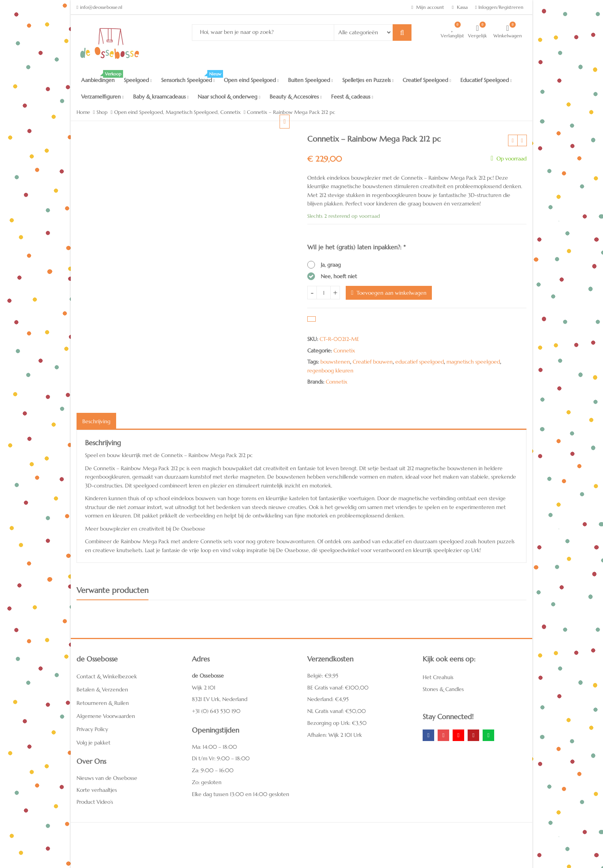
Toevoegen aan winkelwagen (391, 293)
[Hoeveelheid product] (324, 293)
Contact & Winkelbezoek (107, 676)
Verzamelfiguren (102, 97)
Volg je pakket (93, 743)
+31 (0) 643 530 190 (216, 711)
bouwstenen (335, 362)
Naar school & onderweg (229, 97)
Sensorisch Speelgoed (190, 78)
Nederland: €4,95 (328, 699)
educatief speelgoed (420, 362)
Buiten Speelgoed (311, 80)
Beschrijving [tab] (96, 421)
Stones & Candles (443, 689)
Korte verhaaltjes (97, 790)
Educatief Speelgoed (486, 80)
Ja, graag (331, 265)
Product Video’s (95, 802)
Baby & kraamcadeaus (161, 97)
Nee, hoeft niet (339, 276)
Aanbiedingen (100, 78)
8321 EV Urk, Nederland (220, 699)
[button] (291, 128)
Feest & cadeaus (352, 97)
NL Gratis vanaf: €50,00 (336, 711)
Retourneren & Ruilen (103, 703)
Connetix (344, 351)
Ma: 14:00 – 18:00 (214, 747)
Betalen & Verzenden (102, 689)
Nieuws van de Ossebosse (107, 778)
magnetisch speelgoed (473, 362)
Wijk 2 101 (204, 688)
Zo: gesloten (207, 782)
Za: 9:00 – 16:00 (213, 770)
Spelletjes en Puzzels (368, 80)
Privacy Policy (92, 729)
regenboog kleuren (330, 371)
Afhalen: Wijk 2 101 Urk (335, 735)
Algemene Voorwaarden (106, 716)
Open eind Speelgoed (251, 80)
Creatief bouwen (373, 362)
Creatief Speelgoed (427, 80)
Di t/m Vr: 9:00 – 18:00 (221, 758)
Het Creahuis (438, 677)
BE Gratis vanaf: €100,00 (338, 688)
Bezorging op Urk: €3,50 (337, 723)
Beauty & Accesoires (296, 97)
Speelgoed (138, 80)
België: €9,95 (323, 676)
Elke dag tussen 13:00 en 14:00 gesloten (241, 794)
